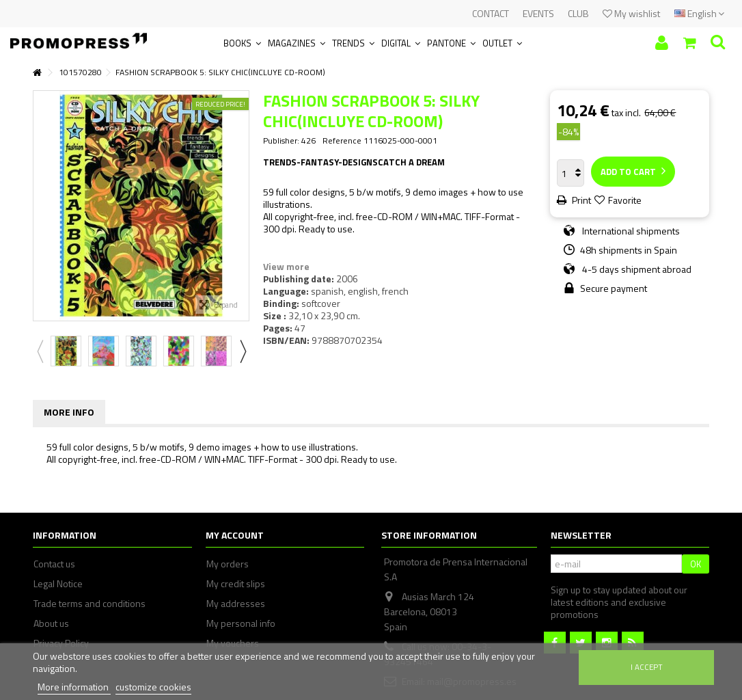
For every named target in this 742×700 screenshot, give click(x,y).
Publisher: (281, 141)
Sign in (662, 43)
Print (580, 200)
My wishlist (631, 13)
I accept (647, 667)
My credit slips (236, 584)
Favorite (625, 200)
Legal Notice (58, 584)
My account (235, 535)
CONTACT (491, 13)
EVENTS (538, 13)
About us (51, 623)
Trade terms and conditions (90, 604)
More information (74, 687)
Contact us (54, 564)
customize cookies (153, 687)
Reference (342, 141)
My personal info (241, 623)
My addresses (236, 604)
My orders (228, 564)
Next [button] (243, 351)
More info (69, 412)
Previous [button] (40, 351)
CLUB (578, 13)
